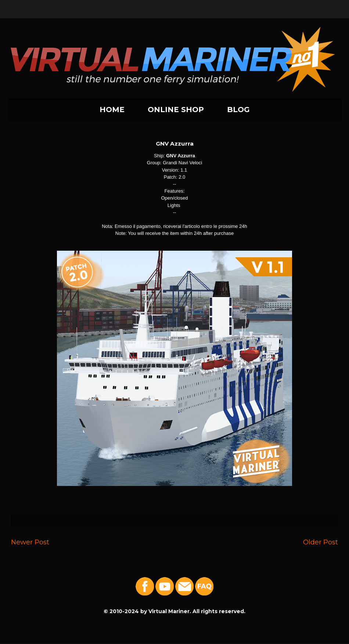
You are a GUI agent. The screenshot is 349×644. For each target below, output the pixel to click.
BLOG (238, 110)
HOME (112, 110)
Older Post (321, 542)
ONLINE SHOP (176, 110)
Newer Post (30, 542)
